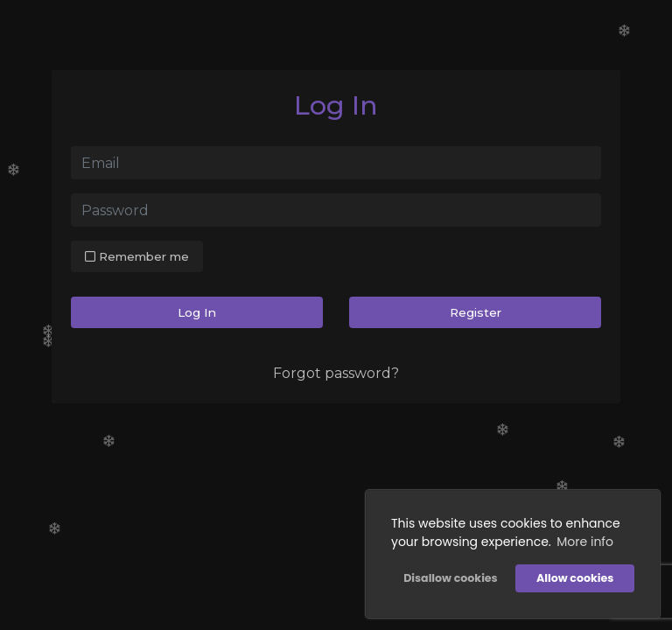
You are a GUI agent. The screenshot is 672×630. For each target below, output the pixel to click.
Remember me (137, 256)
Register (476, 312)
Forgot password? (336, 373)
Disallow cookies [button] (450, 578)
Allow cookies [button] (575, 578)
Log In (197, 312)
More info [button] (585, 542)
